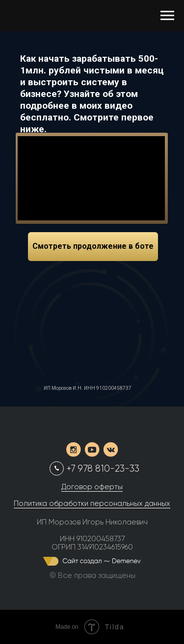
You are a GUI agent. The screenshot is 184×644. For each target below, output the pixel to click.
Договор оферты (92, 487)
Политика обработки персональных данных (92, 503)
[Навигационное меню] (167, 16)
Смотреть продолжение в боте (93, 246)
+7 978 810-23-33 (103, 469)
